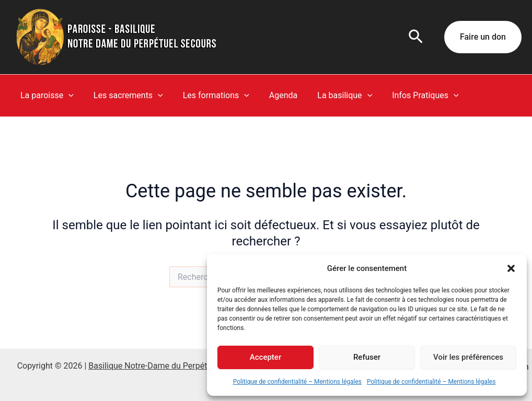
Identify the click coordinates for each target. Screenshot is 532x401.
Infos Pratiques (408, 96)
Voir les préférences (468, 357)
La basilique (331, 96)
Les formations (208, 96)
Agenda (272, 95)
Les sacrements (124, 96)
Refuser (367, 357)
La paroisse (45, 96)
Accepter (265, 357)
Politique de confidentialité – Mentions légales (297, 382)
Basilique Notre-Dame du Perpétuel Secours (169, 366)
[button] (511, 268)
